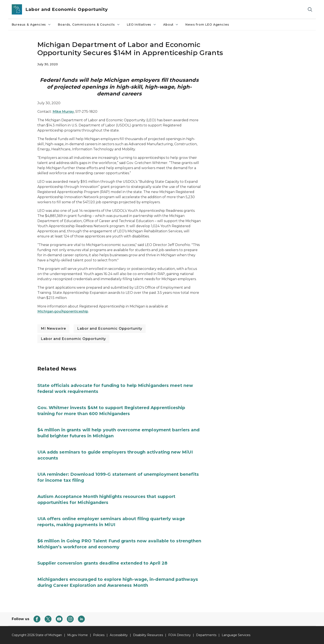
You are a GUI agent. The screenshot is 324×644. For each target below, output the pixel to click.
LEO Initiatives (142, 25)
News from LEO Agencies (207, 25)
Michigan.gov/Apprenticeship (63, 311)
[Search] (310, 10)
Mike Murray (63, 112)
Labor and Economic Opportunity (110, 329)
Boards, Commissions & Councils (89, 25)
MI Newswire (53, 329)
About (171, 25)
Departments (206, 635)
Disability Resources (148, 635)
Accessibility (119, 635)
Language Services (236, 635)
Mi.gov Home (78, 635)
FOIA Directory (180, 635)
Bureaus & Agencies (32, 25)
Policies (99, 635)
